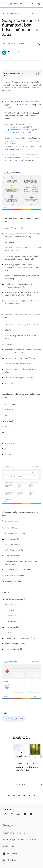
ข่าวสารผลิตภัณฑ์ (16, 13)
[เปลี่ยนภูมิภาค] (21, 860)
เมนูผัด (18, 155)
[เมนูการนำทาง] (4, 4)
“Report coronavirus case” (16, 130)
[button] (39, 44)
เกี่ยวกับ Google (9, 839)
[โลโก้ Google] (8, 826)
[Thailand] (3, 13)
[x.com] (12, 814)
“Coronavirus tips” (13, 133)
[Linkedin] (31, 814)
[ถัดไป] (40, 13)
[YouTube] (18, 814)
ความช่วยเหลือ (10, 854)
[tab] (9, 795)
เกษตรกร (12, 141)
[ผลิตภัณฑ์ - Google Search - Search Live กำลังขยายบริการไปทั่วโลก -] (26, 767)
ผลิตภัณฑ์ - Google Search (13, 719)
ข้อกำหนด (21, 833)
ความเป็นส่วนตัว (9, 833)
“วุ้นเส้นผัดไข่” (16, 161)
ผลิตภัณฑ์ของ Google (27, 839)
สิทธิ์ (20, 141)
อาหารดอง (26, 155)
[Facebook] (25, 814)
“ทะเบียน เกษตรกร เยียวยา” (22, 147)
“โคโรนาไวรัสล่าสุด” (12, 127)
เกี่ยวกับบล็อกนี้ (8, 846)
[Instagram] (6, 814)
